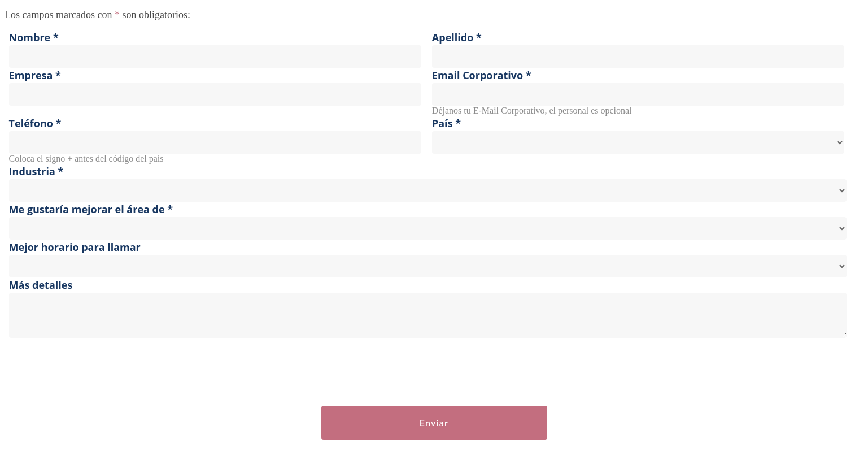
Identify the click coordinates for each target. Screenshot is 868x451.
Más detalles (41, 285)
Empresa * (35, 75)
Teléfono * (35, 123)
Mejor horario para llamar (75, 247)
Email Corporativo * (482, 75)
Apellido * (457, 37)
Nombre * (34, 37)
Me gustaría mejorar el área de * (91, 209)
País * (446, 123)
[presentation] (90, 372)
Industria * (36, 171)
